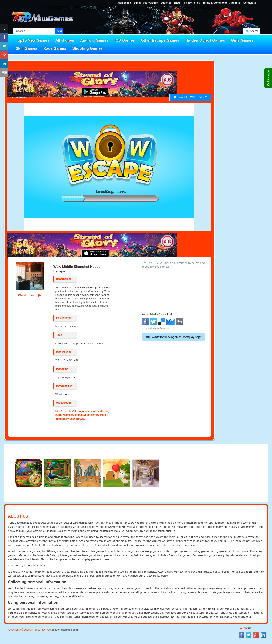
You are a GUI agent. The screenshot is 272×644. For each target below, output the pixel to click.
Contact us (250, 3)
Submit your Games (146, 3)
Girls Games (242, 40)
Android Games (94, 40)
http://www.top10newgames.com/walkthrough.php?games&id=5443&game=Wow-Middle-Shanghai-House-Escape (82, 415)
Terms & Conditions (215, 3)
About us (235, 3)
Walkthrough (30, 295)
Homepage (124, 3)
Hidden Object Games (205, 40)
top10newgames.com (65, 630)
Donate (268, 78)
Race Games (55, 48)
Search (254, 31)
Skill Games (27, 48)
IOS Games (125, 40)
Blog (177, 3)
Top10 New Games (33, 40)
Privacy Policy (191, 3)
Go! (60, 31)
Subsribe (166, 3)
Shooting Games (87, 48)
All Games (65, 40)
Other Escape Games (160, 40)
